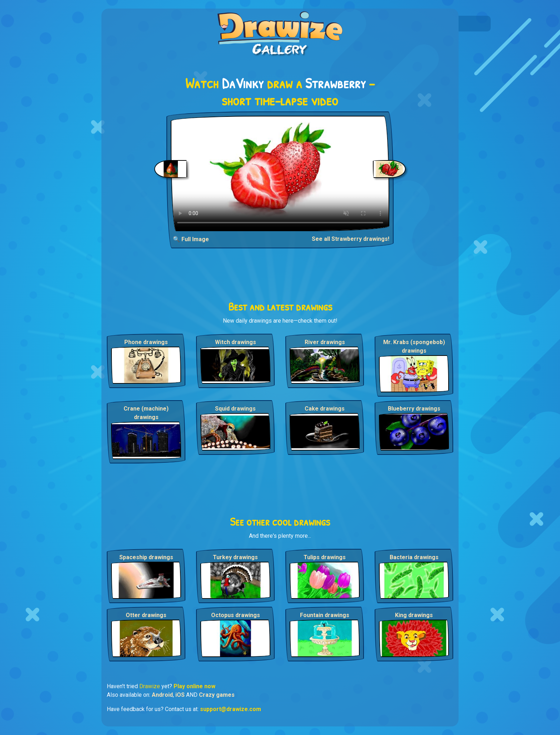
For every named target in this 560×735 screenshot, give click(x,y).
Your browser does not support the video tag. (280, 173)
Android (162, 695)
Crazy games (217, 695)
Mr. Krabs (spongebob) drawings (414, 346)
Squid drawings (235, 409)
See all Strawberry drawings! (351, 239)
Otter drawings (146, 615)
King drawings (414, 615)
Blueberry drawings (414, 409)
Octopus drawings (236, 615)
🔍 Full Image (191, 239)
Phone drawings (146, 342)
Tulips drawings (325, 557)
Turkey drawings (235, 557)
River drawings (325, 342)
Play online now (194, 686)
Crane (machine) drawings (146, 413)
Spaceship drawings (146, 557)
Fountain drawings (325, 615)
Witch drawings (236, 342)
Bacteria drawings (414, 557)
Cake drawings (325, 409)
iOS (180, 695)
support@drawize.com (231, 709)
